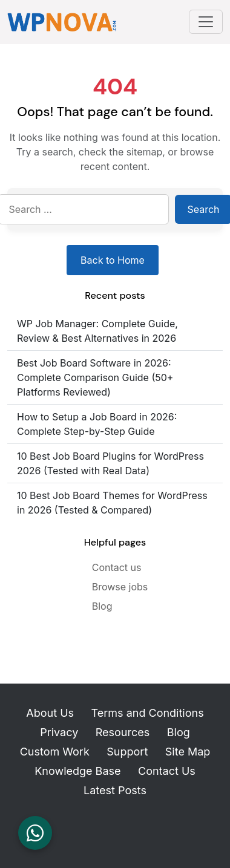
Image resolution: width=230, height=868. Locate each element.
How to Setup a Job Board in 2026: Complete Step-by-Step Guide (97, 424)
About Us (50, 713)
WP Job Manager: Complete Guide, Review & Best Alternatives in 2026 (97, 331)
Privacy (59, 732)
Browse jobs (120, 587)
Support (127, 752)
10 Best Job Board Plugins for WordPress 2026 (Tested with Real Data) (110, 463)
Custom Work (55, 752)
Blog (102, 606)
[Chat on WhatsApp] (35, 833)
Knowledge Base (77, 771)
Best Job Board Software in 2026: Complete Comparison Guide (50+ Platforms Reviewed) (95, 377)
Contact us (117, 567)
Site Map (188, 752)
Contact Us (167, 771)
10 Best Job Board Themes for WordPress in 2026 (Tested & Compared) (112, 503)
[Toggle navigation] (206, 22)
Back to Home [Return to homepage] (113, 260)
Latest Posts (115, 790)
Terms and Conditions (148, 713)
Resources (123, 732)
